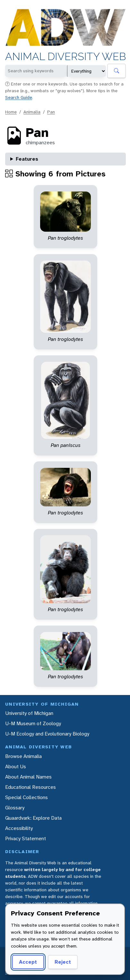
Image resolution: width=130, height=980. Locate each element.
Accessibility (19, 828)
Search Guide (19, 97)
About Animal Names (28, 777)
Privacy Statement (26, 838)
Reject (63, 962)
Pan (51, 112)
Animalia (32, 112)
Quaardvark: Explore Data (33, 818)
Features (27, 159)
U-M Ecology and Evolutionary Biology (47, 734)
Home (11, 112)
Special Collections (26, 797)
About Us (16, 766)
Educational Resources (30, 787)
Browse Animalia (23, 756)
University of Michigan (29, 713)
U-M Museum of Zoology (33, 723)
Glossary (15, 808)
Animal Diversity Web (65, 57)
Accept (28, 962)
